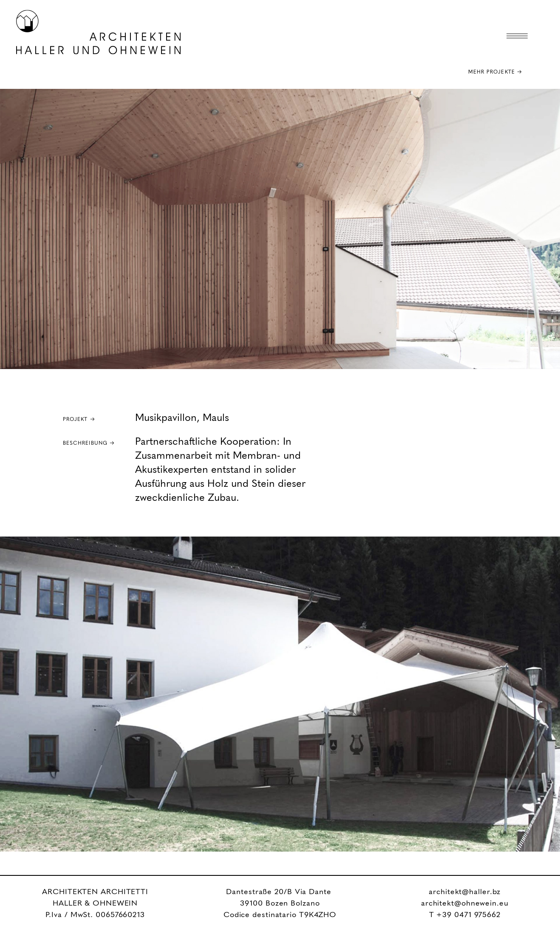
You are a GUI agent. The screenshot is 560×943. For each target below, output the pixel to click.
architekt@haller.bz (465, 892)
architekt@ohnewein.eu (465, 903)
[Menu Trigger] (517, 36)
